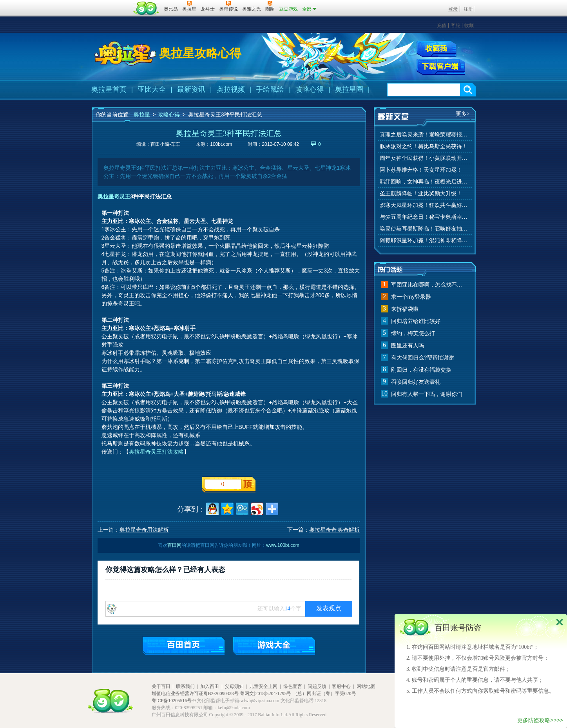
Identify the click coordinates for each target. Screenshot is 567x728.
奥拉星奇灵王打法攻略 (156, 452)
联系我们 (185, 686)
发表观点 (329, 608)
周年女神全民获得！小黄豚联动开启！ (425, 158)
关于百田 (161, 686)
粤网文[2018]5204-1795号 (266, 694)
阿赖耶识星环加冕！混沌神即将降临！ (425, 241)
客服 (455, 25)
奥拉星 (142, 114)
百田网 (146, 8)
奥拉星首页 (109, 89)
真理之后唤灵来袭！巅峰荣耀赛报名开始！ (425, 135)
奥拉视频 (231, 89)
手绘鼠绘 (270, 89)
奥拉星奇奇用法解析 (144, 530)
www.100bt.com (283, 545)
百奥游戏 (111, 4)
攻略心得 (310, 89)
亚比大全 (152, 89)
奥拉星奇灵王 (114, 196)
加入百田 (210, 686)
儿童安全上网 (263, 686)
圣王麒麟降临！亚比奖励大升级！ (421, 193)
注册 (468, 9)
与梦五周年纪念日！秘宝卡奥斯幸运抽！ (425, 217)
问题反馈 (317, 686)
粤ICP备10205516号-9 (174, 701)
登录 (453, 9)
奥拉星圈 (349, 89)
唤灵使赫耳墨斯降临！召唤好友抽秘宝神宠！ (425, 229)
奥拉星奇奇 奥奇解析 (335, 530)
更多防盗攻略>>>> (540, 720)
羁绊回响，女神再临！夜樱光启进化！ (425, 182)
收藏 (469, 25)
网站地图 (366, 686)
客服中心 (341, 686)
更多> (463, 114)
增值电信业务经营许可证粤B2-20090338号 (195, 694)
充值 (442, 25)
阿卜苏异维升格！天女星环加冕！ (421, 170)
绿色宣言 (293, 686)
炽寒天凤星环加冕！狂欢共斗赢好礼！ (425, 205)
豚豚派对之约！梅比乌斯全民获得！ (424, 146)
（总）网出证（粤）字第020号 (324, 694)
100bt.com (221, 144)
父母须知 (234, 686)
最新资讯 (191, 89)
